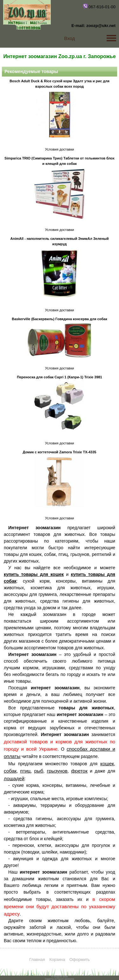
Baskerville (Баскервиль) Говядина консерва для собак (59, 319)
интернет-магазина (64, 979)
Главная (37, 960)
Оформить (80, 960)
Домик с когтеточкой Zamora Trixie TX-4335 (60, 452)
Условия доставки (60, 149)
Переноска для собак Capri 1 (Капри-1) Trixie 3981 (60, 377)
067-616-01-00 (99, 6)
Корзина (57, 960)
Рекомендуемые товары (31, 71)
